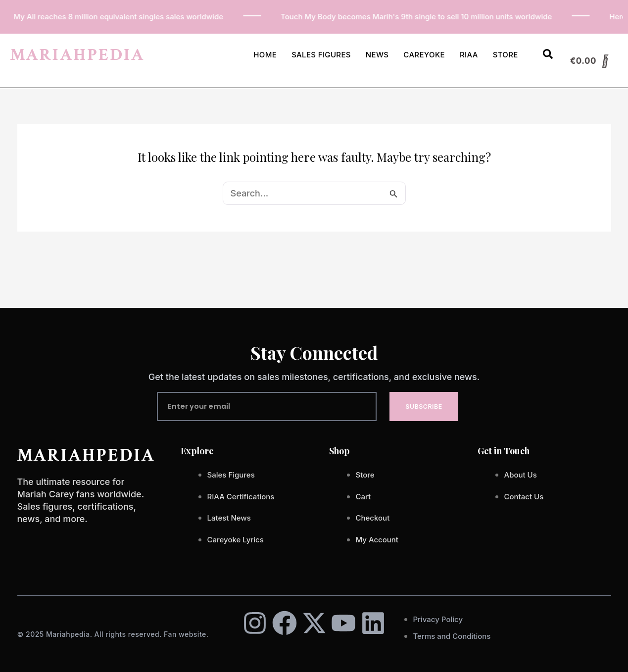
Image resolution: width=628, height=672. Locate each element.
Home (265, 55)
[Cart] (590, 61)
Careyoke (424, 55)
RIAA (469, 55)
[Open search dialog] (548, 56)
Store (506, 55)
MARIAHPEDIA (77, 55)
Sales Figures (321, 55)
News (377, 55)
